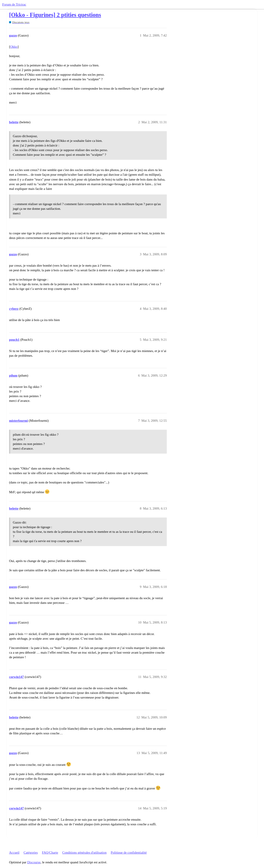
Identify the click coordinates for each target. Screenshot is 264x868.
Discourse (34, 862)
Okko (14, 47)
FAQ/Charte (50, 853)
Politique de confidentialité (129, 853)
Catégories (31, 853)
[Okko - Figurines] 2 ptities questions (55, 15)
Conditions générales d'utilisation (84, 853)
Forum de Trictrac (14, 4)
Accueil (14, 853)
